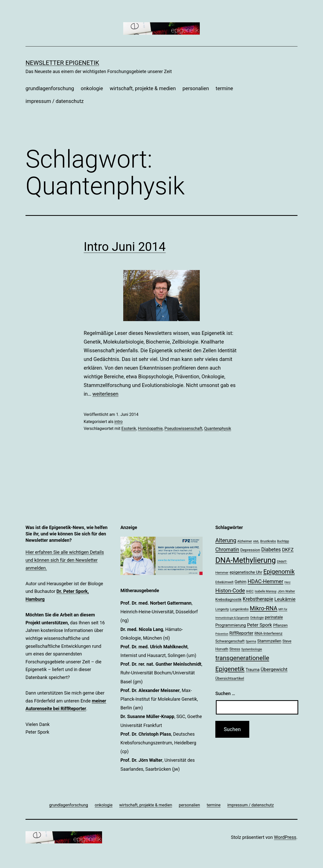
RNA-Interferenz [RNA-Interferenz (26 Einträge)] (269, 634)
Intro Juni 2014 (125, 247)
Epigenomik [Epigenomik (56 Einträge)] (279, 572)
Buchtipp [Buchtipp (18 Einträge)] (283, 541)
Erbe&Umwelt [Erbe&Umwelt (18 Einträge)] (224, 582)
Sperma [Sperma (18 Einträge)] (251, 641)
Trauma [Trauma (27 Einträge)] (253, 670)
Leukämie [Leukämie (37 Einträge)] (285, 599)
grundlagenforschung (50, 88)
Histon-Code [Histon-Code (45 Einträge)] (230, 590)
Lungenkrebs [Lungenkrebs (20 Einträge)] (239, 609)
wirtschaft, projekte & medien (143, 88)
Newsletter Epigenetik (62, 63)
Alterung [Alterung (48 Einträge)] (226, 540)
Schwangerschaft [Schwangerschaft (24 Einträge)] (230, 641)
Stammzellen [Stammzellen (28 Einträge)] (269, 641)
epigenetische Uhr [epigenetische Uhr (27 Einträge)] (246, 572)
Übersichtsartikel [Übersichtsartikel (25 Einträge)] (230, 678)
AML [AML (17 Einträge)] (256, 541)
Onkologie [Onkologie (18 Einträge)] (257, 618)
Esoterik (129, 429)
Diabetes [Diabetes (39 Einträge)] (271, 550)
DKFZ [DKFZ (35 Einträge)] (288, 550)
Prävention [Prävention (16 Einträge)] (222, 634)
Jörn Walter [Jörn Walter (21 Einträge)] (286, 591)
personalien (196, 88)
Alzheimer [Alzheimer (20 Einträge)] (245, 541)
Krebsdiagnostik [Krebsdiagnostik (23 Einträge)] (228, 600)
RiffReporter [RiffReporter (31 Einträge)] (241, 633)
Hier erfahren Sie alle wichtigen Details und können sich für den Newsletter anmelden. (65, 560)
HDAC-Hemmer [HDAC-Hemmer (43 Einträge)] (265, 581)
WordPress (285, 837)
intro (118, 422)
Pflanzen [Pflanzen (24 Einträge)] (280, 625)
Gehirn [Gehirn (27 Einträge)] (241, 582)
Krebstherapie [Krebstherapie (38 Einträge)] (258, 599)
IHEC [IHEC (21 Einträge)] (250, 591)
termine (224, 88)
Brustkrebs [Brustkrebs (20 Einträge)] (268, 541)
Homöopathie (150, 429)
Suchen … (225, 693)
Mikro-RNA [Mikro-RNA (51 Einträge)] (264, 608)
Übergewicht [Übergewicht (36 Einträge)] (274, 669)
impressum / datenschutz (55, 101)
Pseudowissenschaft (184, 429)
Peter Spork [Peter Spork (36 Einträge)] (259, 625)
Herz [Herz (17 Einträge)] (288, 582)
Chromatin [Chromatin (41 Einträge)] (227, 549)
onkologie (92, 88)
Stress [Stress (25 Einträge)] (235, 649)
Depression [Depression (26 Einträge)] (250, 550)
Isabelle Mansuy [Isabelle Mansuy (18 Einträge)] (265, 591)
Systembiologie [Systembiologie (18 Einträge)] (252, 649)
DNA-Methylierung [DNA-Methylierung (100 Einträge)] (246, 560)
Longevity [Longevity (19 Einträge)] (222, 609)
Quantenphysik (218, 429)
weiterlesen (105, 394)
